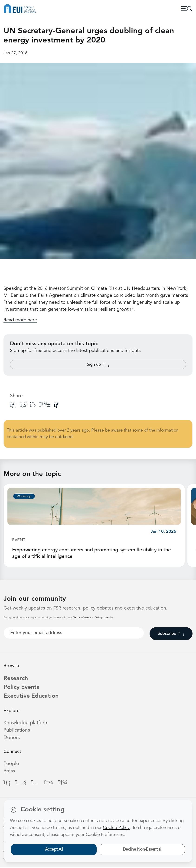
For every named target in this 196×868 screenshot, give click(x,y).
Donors (12, 738)
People (11, 764)
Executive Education (32, 697)
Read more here (20, 320)
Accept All (54, 849)
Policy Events (22, 688)
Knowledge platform (26, 724)
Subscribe (171, 634)
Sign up (98, 365)
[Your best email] (74, 633)
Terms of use (81, 618)
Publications (17, 731)
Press (9, 772)
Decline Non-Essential (142, 849)
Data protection (105, 618)
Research (16, 679)
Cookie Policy (116, 828)
